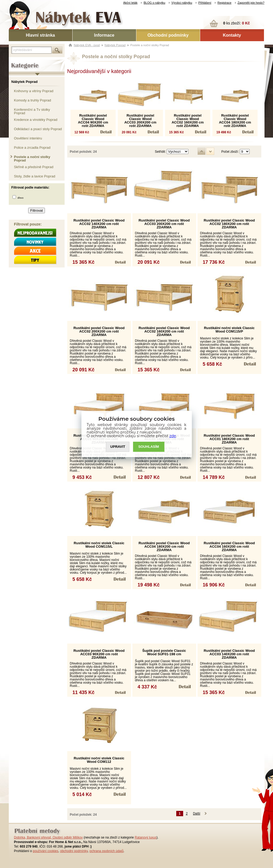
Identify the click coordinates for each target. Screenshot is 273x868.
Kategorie (16, 61)
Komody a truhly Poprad (33, 100)
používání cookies (45, 851)
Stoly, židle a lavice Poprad (35, 176)
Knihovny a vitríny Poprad (34, 91)
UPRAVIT (118, 447)
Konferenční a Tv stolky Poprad (32, 111)
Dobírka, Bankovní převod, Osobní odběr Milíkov (49, 837)
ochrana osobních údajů (106, 851)
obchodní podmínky (74, 851)
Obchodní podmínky (168, 35)
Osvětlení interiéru (28, 138)
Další (197, 814)
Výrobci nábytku (182, 3)
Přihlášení (205, 3)
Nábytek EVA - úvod (87, 45)
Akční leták (130, 3)
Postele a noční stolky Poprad (32, 158)
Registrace (224, 3)
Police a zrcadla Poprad (32, 148)
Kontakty (232, 35)
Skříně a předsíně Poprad (34, 167)
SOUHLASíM (149, 447)
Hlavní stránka (40, 35)
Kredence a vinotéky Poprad (36, 120)
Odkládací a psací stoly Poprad (38, 129)
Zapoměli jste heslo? (251, 3)
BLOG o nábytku (154, 3)
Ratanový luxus (146, 837)
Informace (104, 35)
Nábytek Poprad (25, 82)
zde (173, 436)
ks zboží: (237, 23)
